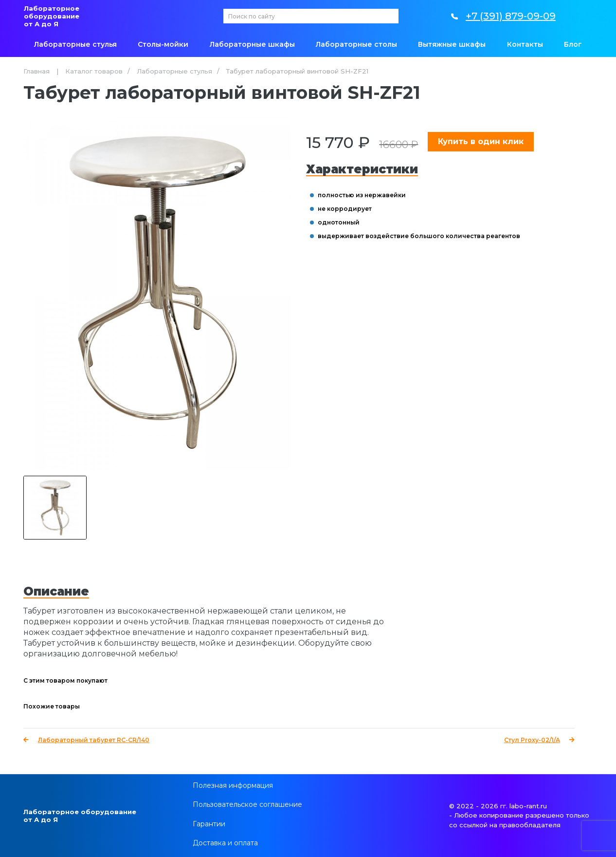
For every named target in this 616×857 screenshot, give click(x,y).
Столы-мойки (163, 44)
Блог (573, 44)
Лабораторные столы (356, 44)
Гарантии (209, 824)
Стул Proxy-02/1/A (539, 740)
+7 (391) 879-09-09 (511, 16)
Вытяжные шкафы (452, 44)
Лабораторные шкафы (252, 44)
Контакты (525, 44)
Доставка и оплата (225, 843)
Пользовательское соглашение (247, 804)
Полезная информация (233, 785)
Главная (36, 71)
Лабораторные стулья (75, 44)
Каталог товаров (94, 71)
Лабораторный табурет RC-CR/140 (86, 740)
